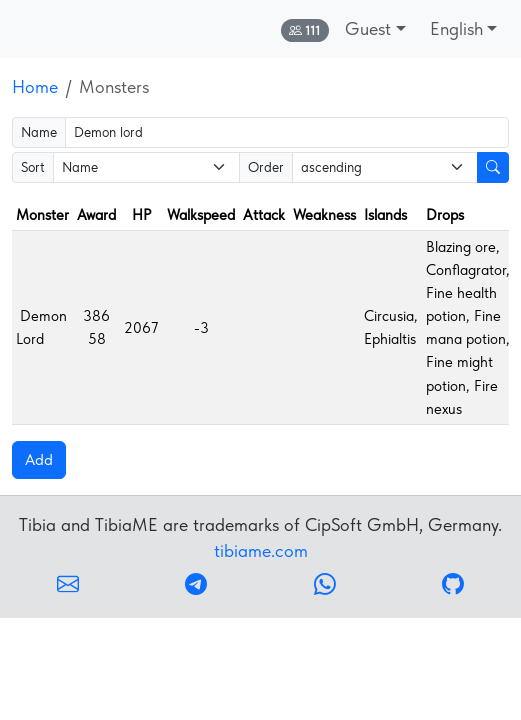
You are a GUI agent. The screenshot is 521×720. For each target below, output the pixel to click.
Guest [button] (368, 28)
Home (35, 86)
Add (39, 459)
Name (39, 132)
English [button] (456, 28)
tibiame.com (261, 550)
